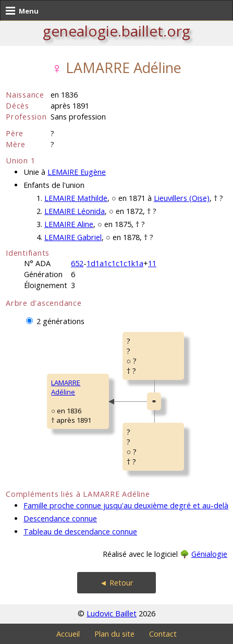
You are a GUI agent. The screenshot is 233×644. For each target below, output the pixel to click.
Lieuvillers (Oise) (182, 198)
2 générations (60, 321)
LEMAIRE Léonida (75, 211)
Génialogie (209, 554)
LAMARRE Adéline (66, 387)
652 (77, 263)
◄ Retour (116, 583)
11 (152, 263)
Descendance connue (60, 518)
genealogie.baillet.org (116, 31)
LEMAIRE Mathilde (76, 198)
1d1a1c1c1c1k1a (115, 263)
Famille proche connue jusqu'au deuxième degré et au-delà (126, 505)
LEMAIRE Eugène (77, 172)
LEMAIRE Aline (69, 224)
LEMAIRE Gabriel (73, 237)
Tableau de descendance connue (80, 532)
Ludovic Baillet (112, 613)
